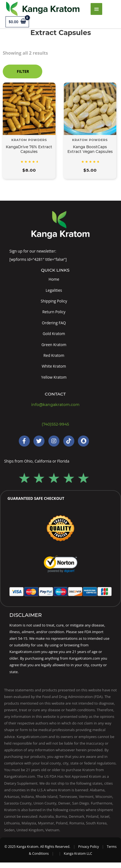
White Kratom (54, 366)
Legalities (54, 290)
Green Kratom (54, 345)
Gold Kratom (54, 334)
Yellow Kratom (54, 377)
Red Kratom (54, 355)
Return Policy (54, 312)
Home (54, 279)
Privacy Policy (89, 847)
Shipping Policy (54, 301)
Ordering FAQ (54, 323)
